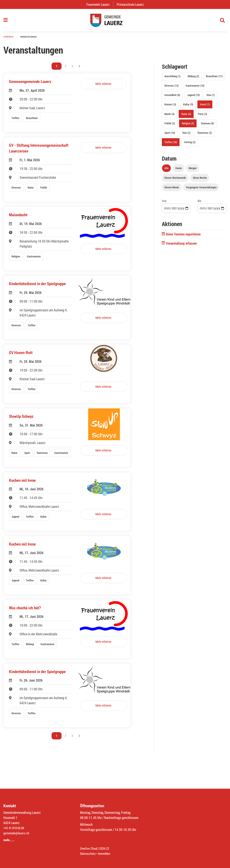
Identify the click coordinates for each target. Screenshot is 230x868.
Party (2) (203, 116)
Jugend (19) (193, 97)
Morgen (193, 170)
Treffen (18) (171, 144)
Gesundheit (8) (172, 97)
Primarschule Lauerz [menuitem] (132, 4)
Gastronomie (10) (195, 88)
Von (164, 203)
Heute (179, 170)
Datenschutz (88, 853)
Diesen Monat (172, 189)
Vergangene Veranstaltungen (201, 189)
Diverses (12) (172, 88)
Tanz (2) (186, 135)
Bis (199, 203)
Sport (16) (170, 135)
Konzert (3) (170, 106)
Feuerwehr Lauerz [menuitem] (100, 4)
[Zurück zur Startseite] (115, 21)
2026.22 (106, 848)
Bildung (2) (193, 78)
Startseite (9, 39)
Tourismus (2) (205, 135)
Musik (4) (169, 116)
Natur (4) (186, 116)
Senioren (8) (207, 125)
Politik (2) (170, 125)
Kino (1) (211, 97)
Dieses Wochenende (175, 180)
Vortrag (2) (190, 144)
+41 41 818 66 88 (15, 828)
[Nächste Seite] (79, 68)
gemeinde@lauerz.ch (17, 833)
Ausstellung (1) (172, 78)
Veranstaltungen (30, 39)
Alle (166, 170)
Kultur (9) (188, 106)
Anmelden (106, 853)
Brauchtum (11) (214, 78)
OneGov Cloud (89, 848)
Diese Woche (200, 180)
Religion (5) (188, 125)
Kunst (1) (205, 106)
